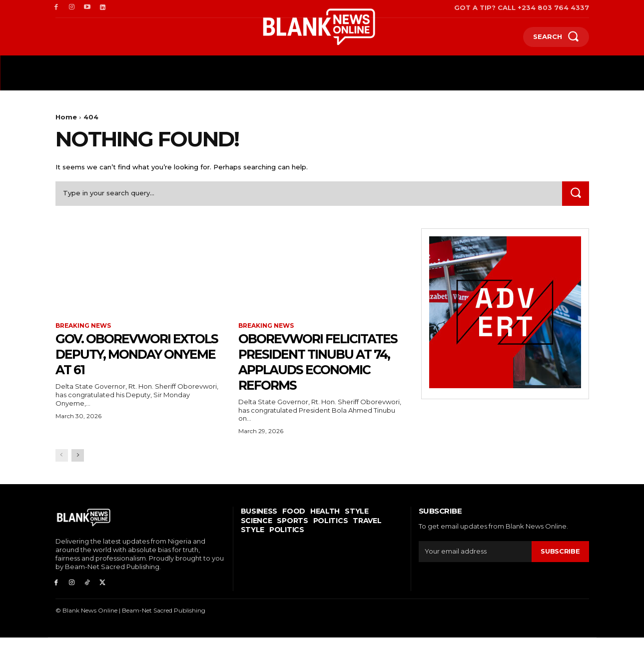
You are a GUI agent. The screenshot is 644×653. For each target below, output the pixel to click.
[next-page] (78, 471)
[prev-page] (62, 471)
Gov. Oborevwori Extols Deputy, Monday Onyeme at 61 (134, 354)
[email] (475, 567)
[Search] (576, 194)
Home (66, 117)
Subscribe (560, 567)
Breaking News (83, 326)
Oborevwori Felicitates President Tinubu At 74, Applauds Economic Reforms (318, 369)
